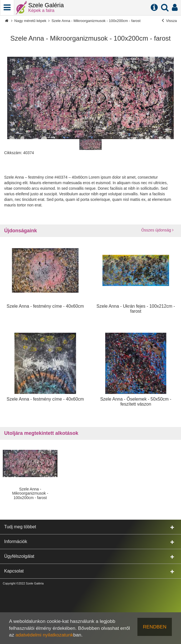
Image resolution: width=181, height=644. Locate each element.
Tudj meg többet (89, 527)
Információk (89, 542)
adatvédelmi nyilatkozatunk (44, 635)
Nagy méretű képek (30, 21)
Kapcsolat (89, 571)
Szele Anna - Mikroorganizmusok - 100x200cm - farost (96, 21)
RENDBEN (155, 627)
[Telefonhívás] (7, 8)
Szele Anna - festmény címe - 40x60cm (45, 306)
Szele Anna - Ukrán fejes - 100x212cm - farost (136, 309)
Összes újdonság (157, 230)
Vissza (169, 21)
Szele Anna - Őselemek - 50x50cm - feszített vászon (136, 402)
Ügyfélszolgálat (89, 557)
